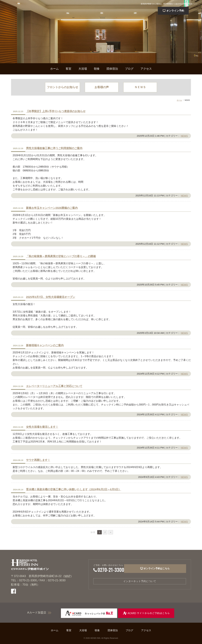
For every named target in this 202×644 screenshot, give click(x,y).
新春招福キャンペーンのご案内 (45, 345)
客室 (68, 69)
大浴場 (83, 69)
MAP (67, 576)
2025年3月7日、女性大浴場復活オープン (51, 297)
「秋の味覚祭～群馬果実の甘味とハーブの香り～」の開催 (61, 256)
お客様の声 (102, 87)
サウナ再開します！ (38, 460)
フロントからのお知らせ (62, 87)
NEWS (184, 136)
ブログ (129, 69)
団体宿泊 (112, 69)
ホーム (54, 69)
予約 (182, 11)
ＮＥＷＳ (140, 87)
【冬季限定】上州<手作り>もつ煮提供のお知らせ (56, 111)
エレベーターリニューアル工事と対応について (54, 386)
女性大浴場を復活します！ (42, 427)
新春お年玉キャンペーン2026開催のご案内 (52, 208)
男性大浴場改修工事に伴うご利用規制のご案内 (54, 148)
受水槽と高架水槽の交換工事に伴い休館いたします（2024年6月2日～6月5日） (74, 489)
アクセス (146, 69)
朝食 (97, 69)
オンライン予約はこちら (162, 569)
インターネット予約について (140, 582)
